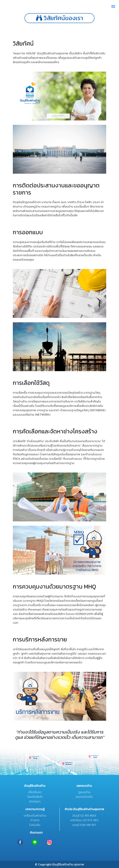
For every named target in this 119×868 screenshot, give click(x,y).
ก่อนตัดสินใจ (35, 797)
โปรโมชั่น (35, 825)
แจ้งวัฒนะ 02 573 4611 (84, 820)
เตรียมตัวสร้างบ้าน (35, 815)
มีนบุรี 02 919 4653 (84, 815)
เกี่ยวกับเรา (35, 792)
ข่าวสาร (35, 820)
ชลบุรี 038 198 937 (84, 825)
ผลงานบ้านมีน (84, 797)
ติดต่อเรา (35, 801)
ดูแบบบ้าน (84, 792)
